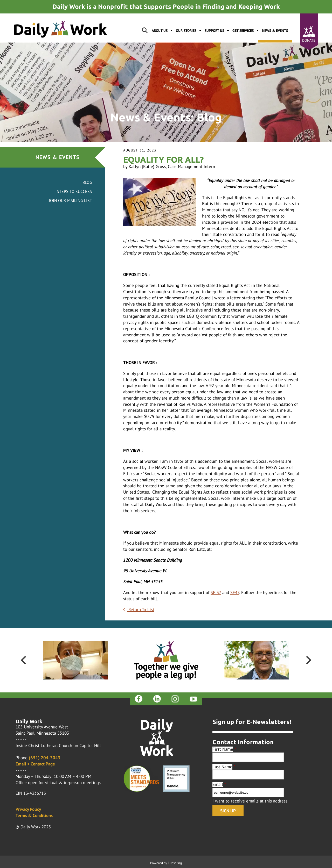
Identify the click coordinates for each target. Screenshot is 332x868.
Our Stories (186, 31)
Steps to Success (74, 191)
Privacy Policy (28, 809)
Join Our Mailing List (70, 200)
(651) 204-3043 (45, 758)
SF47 (235, 592)
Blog (87, 182)
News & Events (275, 31)
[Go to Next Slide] (308, 660)
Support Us (214, 31)
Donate (309, 40)
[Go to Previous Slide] (24, 660)
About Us (160, 31)
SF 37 (216, 592)
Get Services (243, 31)
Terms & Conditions (34, 815)
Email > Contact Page (35, 764)
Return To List (141, 610)
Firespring (175, 863)
